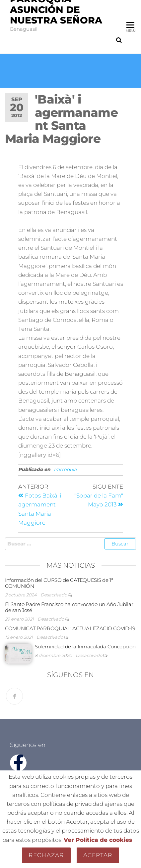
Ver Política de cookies (98, 840)
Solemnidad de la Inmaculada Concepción (85, 647)
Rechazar (46, 855)
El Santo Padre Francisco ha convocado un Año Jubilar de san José (69, 607)
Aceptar (98, 855)
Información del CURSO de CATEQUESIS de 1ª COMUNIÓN (59, 583)
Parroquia (65, 469)
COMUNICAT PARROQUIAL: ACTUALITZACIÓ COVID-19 (70, 628)
